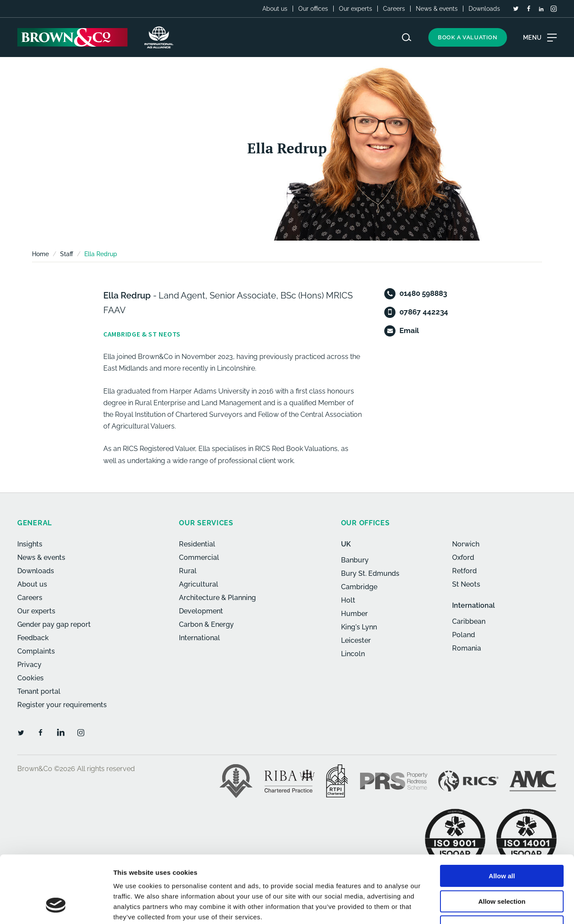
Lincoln (353, 654)
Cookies (30, 678)
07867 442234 (424, 312)
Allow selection (502, 844)
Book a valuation (468, 37)
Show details (454, 907)
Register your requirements (62, 705)
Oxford (463, 557)
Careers (394, 9)
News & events (437, 9)
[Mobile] (390, 312)
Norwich (466, 544)
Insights (30, 544)
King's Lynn (359, 627)
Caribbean (469, 621)
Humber (354, 614)
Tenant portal (39, 691)
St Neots (466, 584)
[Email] (390, 331)
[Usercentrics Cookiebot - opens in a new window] (56, 907)
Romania (467, 648)
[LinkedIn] (541, 9)
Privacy (29, 665)
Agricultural (199, 584)
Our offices (313, 9)
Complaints (36, 651)
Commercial (199, 557)
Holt (348, 600)
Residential (197, 544)
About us (275, 9)
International (199, 638)
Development (201, 611)
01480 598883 (423, 293)
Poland (464, 635)
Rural (188, 571)
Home (40, 254)
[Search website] (407, 37)
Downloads (484, 9)
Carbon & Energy (206, 624)
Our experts (356, 9)
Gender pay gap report (54, 624)
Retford (464, 571)
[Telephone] (390, 294)
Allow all (502, 818)
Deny (502, 869)
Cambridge (359, 587)
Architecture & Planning (217, 598)
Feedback (33, 638)
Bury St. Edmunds (370, 573)
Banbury (355, 560)
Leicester (356, 640)
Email (409, 330)
